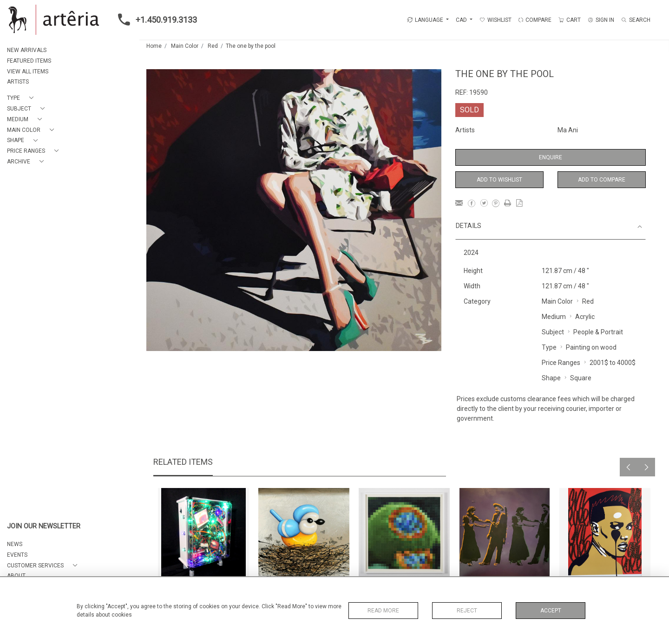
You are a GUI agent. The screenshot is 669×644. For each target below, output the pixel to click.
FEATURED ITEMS (29, 61)
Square (581, 378)
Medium (554, 317)
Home (154, 46)
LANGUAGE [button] (425, 20)
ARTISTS (18, 82)
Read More (383, 611)
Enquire (551, 157)
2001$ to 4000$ (613, 363)
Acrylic (585, 317)
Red (213, 46)
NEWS (15, 544)
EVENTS (17, 555)
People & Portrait (598, 332)
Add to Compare (602, 180)
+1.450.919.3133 (155, 20)
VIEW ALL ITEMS (28, 72)
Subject (553, 332)
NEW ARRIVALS (27, 50)
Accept (551, 611)
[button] (22, 98)
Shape (551, 378)
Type (549, 347)
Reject (467, 611)
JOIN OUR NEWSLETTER (44, 526)
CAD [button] (462, 20)
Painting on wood (591, 347)
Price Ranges (561, 363)
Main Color (185, 46)
